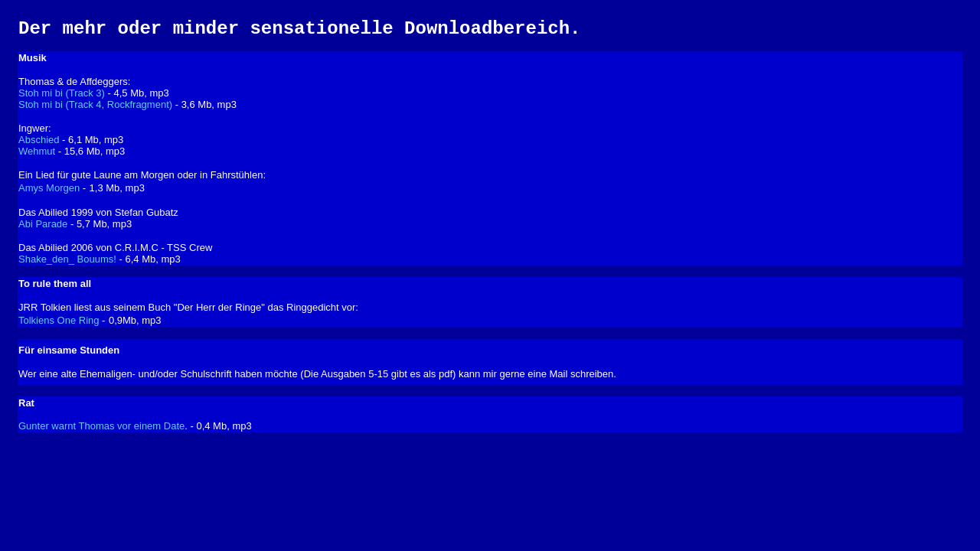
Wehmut (37, 151)
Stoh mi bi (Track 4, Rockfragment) (95, 104)
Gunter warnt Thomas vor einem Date (101, 426)
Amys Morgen (49, 188)
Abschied (39, 140)
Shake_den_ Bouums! (67, 259)
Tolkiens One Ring (59, 320)
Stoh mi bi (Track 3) (62, 93)
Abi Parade (43, 224)
